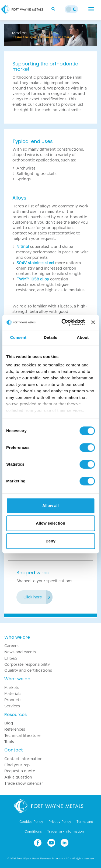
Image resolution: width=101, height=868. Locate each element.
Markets (12, 688)
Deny (50, 541)
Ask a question (18, 777)
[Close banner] (93, 322)
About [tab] (83, 337)
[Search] (54, 9)
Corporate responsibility (27, 664)
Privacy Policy (60, 822)
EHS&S (11, 658)
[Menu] (91, 9)
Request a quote (20, 771)
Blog (9, 723)
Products (13, 700)
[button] (11, 35)
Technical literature (22, 736)
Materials (13, 694)
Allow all (50, 506)
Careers (11, 646)
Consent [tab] (18, 337)
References (15, 729)
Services (12, 706)
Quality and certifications (28, 670)
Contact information (23, 759)
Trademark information (65, 831)
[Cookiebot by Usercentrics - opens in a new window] (63, 322)
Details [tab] (51, 337)
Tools (9, 742)
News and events (20, 652)
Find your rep (17, 765)
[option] (50, 32)
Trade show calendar (24, 783)
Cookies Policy (31, 822)
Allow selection (50, 523)
